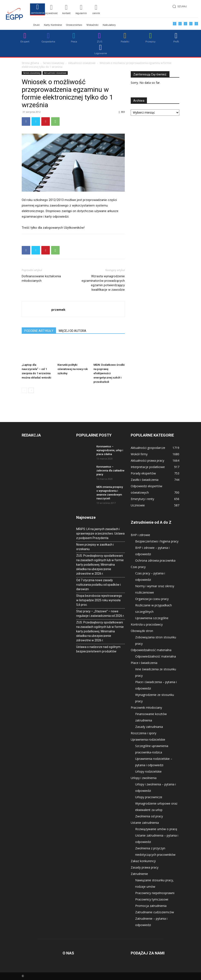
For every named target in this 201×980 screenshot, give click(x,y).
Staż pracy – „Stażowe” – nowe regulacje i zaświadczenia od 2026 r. (100, 614)
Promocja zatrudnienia (151, 906)
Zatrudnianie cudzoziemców (155, 912)
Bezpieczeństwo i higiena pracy (157, 541)
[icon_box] (37, 11)
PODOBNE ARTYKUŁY (39, 331)
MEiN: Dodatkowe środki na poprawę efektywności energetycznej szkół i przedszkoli (109, 373)
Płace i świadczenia (144, 663)
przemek (58, 309)
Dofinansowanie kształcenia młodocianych (41, 278)
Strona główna (30, 63)
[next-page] (31, 390)
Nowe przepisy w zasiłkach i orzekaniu (95, 547)
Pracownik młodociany (146, 708)
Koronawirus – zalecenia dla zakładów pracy (110, 471)
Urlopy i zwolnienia (144, 778)
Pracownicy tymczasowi (152, 899)
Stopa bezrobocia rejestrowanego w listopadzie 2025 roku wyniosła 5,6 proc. (99, 600)
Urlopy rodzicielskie (148, 771)
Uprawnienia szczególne (152, 618)
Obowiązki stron (142, 631)
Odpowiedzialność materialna (151, 650)
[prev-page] (24, 390)
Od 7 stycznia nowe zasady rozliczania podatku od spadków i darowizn (98, 585)
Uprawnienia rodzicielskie (148, 739)
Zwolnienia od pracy (149, 816)
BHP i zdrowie (140, 535)
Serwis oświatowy (54, 63)
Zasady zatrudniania (149, 727)
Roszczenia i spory (144, 733)
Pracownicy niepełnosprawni (155, 893)
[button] (184, 7)
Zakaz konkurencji (143, 861)
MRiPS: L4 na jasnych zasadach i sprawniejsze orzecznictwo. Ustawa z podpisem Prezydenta (100, 533)
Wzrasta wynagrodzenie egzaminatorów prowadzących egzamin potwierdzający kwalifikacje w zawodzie (103, 283)
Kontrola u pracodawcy (147, 624)
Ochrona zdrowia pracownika (155, 560)
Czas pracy (138, 567)
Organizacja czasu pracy (152, 599)
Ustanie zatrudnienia (145, 823)
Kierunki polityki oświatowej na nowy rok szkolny (73, 369)
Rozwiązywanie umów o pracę (156, 829)
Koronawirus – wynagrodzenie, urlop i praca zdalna (110, 450)
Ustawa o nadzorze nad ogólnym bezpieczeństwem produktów (98, 649)
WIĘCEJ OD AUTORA (72, 331)
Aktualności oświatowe (82, 63)
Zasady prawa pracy (145, 867)
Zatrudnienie (139, 874)
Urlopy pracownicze (149, 797)
